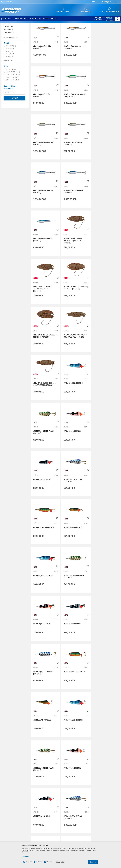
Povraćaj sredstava (88, 786)
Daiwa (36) (9, 80)
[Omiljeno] (116, 2)
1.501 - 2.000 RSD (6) (13, 101)
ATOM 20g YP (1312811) (42, 404)
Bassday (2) (10, 72)
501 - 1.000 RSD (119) (13, 95)
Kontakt (45, 769)
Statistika (39, 862)
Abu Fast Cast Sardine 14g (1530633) (43, 166)
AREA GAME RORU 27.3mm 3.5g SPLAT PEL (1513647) (45, 262)
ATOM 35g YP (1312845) (103, 595)
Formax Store (7, 25)
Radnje (45, 776)
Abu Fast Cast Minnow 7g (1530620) (103, 118)
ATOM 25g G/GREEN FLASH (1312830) (104, 405)
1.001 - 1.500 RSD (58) (13, 98)
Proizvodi (16, 25)
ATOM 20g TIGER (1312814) (104, 356)
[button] (117, 19)
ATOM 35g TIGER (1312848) (74, 595)
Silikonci (8, 53)
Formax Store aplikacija (51, 789)
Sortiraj (99, 31)
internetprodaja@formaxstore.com (79, 728)
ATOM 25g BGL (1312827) (73, 404)
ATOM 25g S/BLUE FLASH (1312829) (103, 453)
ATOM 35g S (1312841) (102, 547)
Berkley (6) (9, 75)
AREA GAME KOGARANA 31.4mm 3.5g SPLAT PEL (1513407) (73, 215)
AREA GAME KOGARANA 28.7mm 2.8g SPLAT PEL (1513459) (42, 215)
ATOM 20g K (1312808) (102, 308)
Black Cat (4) (10, 77)
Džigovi (7, 47)
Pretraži (14, 122)
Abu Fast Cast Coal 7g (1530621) (102, 70)
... (75, 618)
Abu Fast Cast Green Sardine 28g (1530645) (44, 118)
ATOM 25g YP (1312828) (73, 500)
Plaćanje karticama (88, 776)
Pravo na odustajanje (89, 779)
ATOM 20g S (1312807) (42, 356)
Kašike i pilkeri (10, 45)
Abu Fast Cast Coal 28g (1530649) (72, 70)
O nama (45, 759)
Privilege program (49, 782)
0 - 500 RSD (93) (11, 93)
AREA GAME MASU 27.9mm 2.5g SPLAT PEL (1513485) (104, 214)
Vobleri (8, 50)
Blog (44, 779)
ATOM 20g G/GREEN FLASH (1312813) (74, 309)
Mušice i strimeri (10, 39)
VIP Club (45, 786)
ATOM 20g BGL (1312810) (43, 308)
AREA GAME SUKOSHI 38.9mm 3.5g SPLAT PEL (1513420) (75, 262)
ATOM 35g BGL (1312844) (103, 500)
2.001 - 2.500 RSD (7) (13, 103)
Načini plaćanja (87, 772)
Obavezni (29, 862)
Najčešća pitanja (48, 772)
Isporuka (84, 769)
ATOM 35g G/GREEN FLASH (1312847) (44, 549)
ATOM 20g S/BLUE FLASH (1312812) (73, 357)
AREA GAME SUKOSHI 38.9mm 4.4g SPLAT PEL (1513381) (105, 262)
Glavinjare (9, 56)
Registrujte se (106, 2)
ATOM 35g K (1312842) (72, 547)
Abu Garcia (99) (11, 69)
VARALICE (24, 25)
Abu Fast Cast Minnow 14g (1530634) (73, 118)
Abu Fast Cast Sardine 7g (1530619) (103, 166)
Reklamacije (86, 782)
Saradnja (46, 766)
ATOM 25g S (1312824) (72, 452)
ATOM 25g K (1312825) (42, 452)
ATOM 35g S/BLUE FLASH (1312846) (43, 596)
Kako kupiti (85, 766)
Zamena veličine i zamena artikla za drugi (97, 789)
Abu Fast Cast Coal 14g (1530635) (42, 70)
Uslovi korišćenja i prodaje (91, 759)
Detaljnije (26, 856)
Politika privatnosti (88, 762)
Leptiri (7, 42)
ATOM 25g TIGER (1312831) (44, 500)
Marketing (50, 862)
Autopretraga (89, 31)
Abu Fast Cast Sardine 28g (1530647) (74, 166)
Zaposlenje (46, 762)
